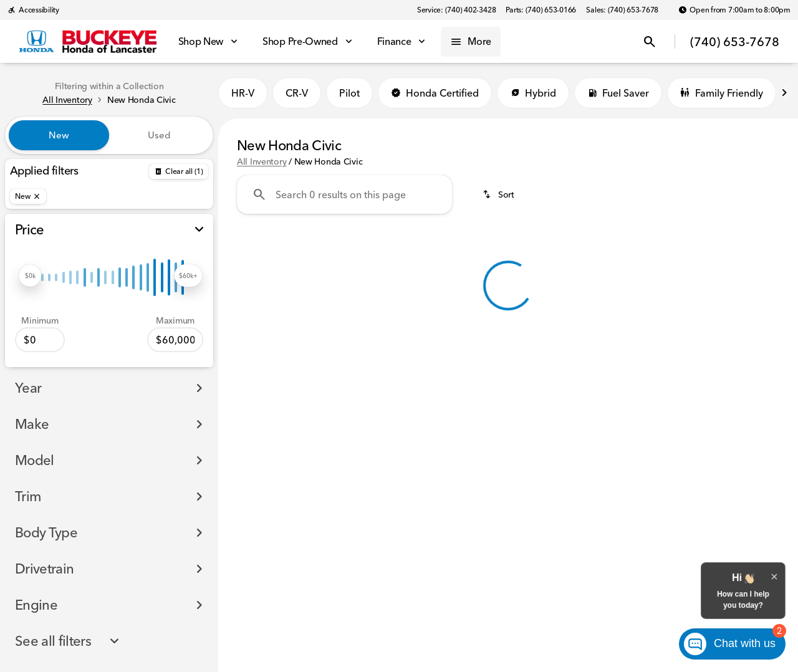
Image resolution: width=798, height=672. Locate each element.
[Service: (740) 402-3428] (456, 10)
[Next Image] (784, 93)
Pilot (349, 93)
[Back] (179, 171)
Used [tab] (159, 135)
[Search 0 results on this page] (344, 194)
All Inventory (262, 161)
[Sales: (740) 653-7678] (622, 10)
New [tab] (59, 135)
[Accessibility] (33, 10)
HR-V (243, 93)
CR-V (297, 93)
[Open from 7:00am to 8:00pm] (734, 10)
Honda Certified (435, 93)
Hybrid (533, 93)
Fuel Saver (618, 93)
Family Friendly (722, 93)
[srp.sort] (499, 194)
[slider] (30, 276)
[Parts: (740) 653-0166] (541, 10)
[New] (28, 196)
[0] (40, 340)
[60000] (175, 340)
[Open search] (650, 42)
